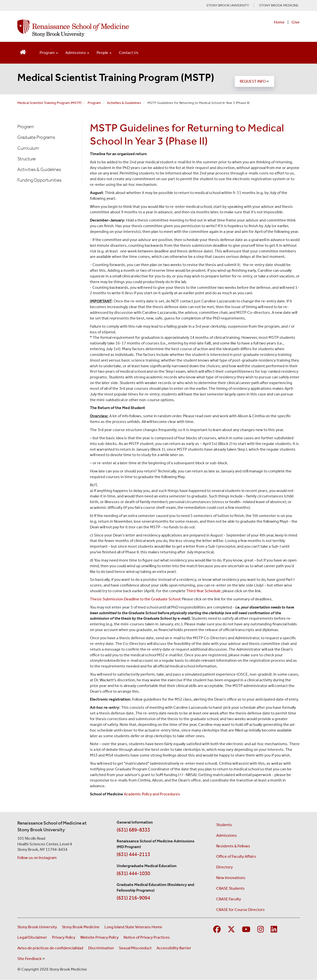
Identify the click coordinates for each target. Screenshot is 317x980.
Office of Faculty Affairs (236, 856)
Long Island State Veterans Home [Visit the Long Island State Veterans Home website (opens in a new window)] (133, 927)
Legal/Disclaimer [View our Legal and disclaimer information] (32, 937)
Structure (26, 159)
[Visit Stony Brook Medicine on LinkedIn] (274, 930)
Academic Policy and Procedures (152, 794)
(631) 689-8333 (133, 830)
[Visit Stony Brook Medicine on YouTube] (246, 930)
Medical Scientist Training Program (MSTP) (116, 77)
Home (279, 22)
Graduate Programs (36, 137)
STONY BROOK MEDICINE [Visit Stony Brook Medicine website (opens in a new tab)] (279, 5)
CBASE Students (230, 888)
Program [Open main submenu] (49, 53)
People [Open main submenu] (104, 53)
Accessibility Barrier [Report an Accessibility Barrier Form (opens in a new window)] (174, 948)
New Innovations (231, 878)
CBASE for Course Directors (240, 910)
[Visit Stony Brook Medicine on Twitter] (231, 930)
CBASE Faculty (229, 899)
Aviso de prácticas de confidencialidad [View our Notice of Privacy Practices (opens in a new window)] (50, 948)
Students (224, 825)
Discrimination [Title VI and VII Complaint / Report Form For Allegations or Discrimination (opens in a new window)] (101, 948)
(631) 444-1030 (133, 873)
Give (296, 22)
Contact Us (129, 53)
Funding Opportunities (40, 180)
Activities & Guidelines (124, 103)
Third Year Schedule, (204, 591)
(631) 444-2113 (133, 854)
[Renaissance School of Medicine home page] (107, 28)
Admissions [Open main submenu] (77, 53)
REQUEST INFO (254, 81)
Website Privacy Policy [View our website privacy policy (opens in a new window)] (99, 937)
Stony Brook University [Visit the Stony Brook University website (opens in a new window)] (37, 927)
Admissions (226, 835)
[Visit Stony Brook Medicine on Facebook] (217, 930)
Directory (225, 867)
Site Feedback (31, 959)
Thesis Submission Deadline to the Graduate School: (135, 599)
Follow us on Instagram (37, 858)
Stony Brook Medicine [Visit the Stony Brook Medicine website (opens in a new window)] (81, 927)
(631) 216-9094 (133, 898)
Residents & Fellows (233, 846)
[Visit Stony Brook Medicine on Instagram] (261, 930)
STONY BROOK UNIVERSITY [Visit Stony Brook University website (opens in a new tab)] (228, 5)
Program (94, 103)
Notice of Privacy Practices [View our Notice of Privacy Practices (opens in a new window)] (147, 937)
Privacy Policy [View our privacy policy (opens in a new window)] (64, 937)
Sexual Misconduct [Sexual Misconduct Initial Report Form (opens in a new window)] (135, 948)
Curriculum (28, 148)
